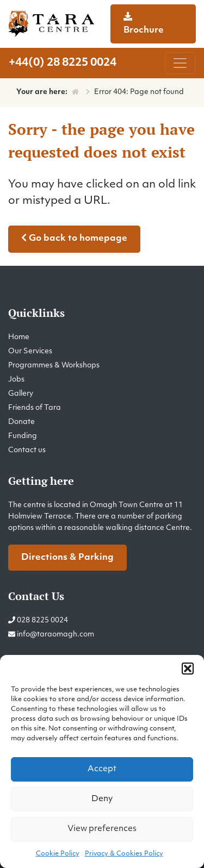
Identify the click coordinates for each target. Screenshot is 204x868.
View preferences (102, 829)
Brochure (144, 23)
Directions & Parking (67, 558)
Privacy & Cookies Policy (124, 854)
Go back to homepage (74, 238)
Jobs (16, 380)
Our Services (30, 351)
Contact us (27, 450)
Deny (102, 799)
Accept (102, 769)
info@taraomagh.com (55, 635)
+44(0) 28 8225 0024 (63, 63)
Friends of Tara (35, 408)
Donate (21, 422)
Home (19, 337)
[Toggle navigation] (180, 63)
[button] (188, 669)
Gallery (21, 394)
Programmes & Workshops (54, 366)
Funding (23, 436)
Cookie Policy (58, 854)
